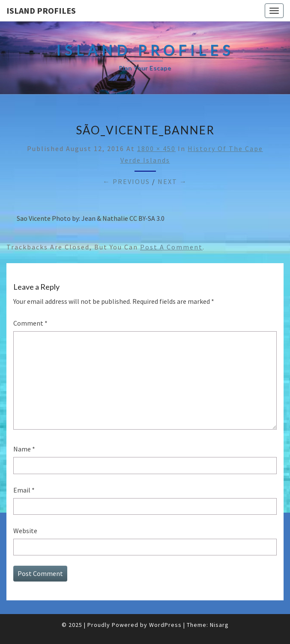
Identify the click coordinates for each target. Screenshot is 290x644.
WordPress (165, 625)
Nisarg (219, 625)
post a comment (171, 247)
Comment (30, 323)
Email (24, 490)
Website (25, 531)
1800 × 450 (156, 148)
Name (24, 449)
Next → (172, 181)
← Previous (126, 181)
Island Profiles (41, 10)
